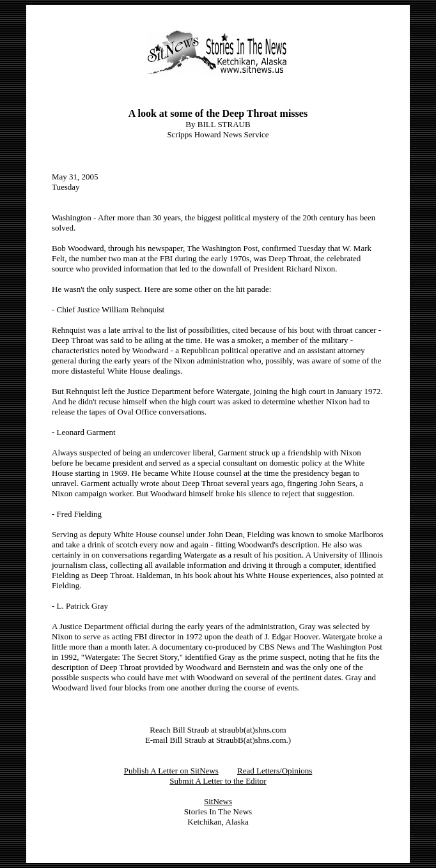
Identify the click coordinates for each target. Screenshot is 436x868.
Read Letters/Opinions (275, 771)
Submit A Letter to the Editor (218, 781)
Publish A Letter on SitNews (171, 771)
